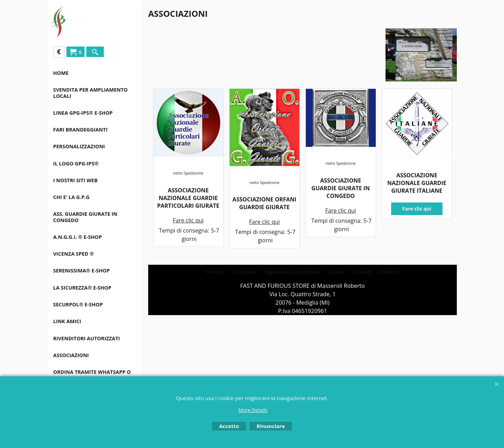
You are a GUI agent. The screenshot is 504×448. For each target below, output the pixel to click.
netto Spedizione (188, 173)
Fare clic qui (188, 220)
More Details (253, 410)
